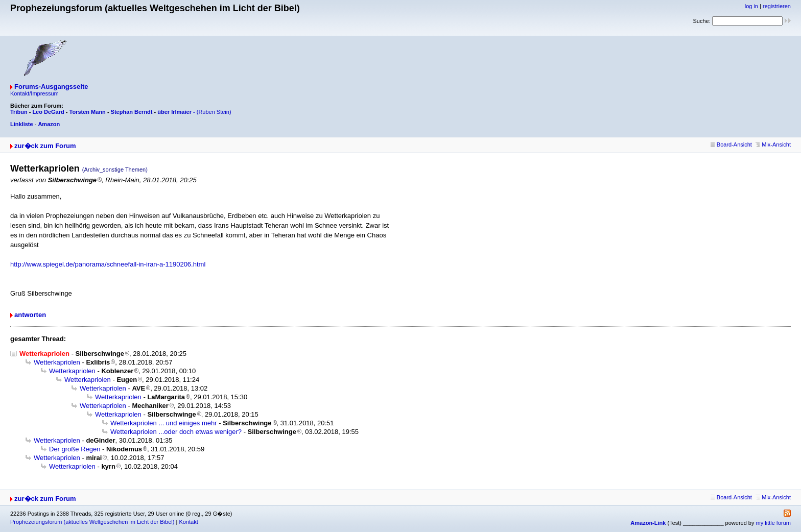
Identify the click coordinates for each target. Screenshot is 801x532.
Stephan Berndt (132, 112)
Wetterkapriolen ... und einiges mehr (164, 423)
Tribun (19, 112)
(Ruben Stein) (214, 112)
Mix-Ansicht (773, 144)
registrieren (777, 6)
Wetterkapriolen (57, 362)
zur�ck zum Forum (45, 146)
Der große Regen (75, 449)
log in (751, 6)
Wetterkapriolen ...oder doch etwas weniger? (176, 432)
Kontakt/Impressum (34, 93)
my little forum (773, 523)
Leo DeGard (48, 112)
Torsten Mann (88, 112)
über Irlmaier (174, 112)
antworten (30, 315)
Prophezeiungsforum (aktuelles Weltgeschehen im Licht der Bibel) (92, 522)
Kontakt (188, 522)
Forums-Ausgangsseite (51, 87)
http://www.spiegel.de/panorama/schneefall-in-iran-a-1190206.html (108, 264)
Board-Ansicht (731, 144)
